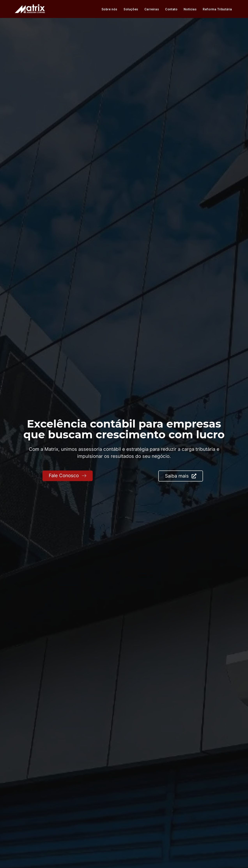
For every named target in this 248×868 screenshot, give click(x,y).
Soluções (131, 9)
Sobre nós (109, 9)
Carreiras (152, 9)
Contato (171, 9)
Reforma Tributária (217, 9)
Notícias (190, 9)
